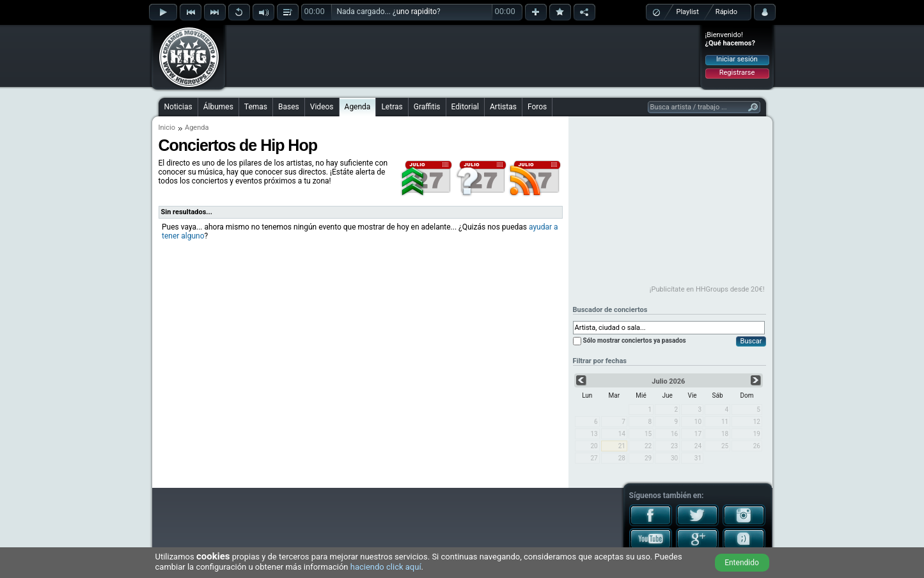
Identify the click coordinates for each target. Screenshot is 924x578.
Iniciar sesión (737, 59)
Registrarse (737, 73)
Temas (256, 107)
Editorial (465, 107)
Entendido (742, 563)
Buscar (751, 341)
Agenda (358, 107)
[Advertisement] (463, 56)
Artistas (503, 107)
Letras (392, 107)
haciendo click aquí (386, 567)
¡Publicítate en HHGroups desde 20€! (707, 289)
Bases (289, 107)
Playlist (688, 12)
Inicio (167, 128)
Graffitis (427, 107)
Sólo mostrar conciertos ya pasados (635, 340)
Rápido (726, 12)
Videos (322, 107)
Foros (537, 107)
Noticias (178, 107)
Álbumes (218, 107)
